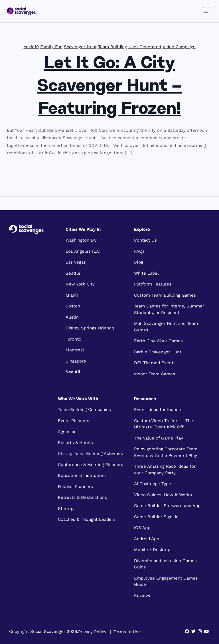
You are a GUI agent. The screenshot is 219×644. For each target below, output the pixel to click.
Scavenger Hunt (80, 47)
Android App (147, 539)
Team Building (112, 47)
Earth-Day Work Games (158, 341)
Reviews (143, 596)
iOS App (142, 528)
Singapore (76, 361)
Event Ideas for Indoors (158, 410)
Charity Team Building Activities (90, 453)
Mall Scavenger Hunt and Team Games (166, 327)
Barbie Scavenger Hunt (158, 352)
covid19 (31, 47)
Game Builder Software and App (167, 506)
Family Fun (51, 47)
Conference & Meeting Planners (91, 465)
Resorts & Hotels (75, 443)
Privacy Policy (92, 631)
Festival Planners (75, 487)
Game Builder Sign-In (156, 517)
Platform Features (153, 284)
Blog (139, 262)
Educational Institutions (82, 475)
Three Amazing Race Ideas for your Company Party (165, 470)
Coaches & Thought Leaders (87, 519)
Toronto (73, 339)
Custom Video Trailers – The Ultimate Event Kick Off (164, 424)
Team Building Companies (84, 410)
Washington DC (81, 240)
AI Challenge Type (153, 484)
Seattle (73, 273)
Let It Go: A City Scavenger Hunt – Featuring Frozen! (110, 87)
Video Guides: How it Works (163, 495)
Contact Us (145, 240)
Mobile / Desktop (152, 550)
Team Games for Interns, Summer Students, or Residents (169, 309)
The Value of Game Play (159, 438)
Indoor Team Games (155, 374)
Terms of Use (127, 631)
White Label (146, 273)
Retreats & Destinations (82, 497)
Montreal (75, 350)
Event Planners (74, 421)
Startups (67, 509)
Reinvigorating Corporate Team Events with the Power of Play (166, 452)
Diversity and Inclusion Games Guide (165, 564)
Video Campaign (179, 47)
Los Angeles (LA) (83, 251)
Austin (72, 317)
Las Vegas (76, 262)
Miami (72, 295)
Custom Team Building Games (165, 295)
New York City (80, 284)
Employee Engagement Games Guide (166, 581)
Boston (73, 306)
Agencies (67, 432)
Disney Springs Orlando (90, 328)
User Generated (145, 47)
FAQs (139, 251)
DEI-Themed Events (155, 363)
